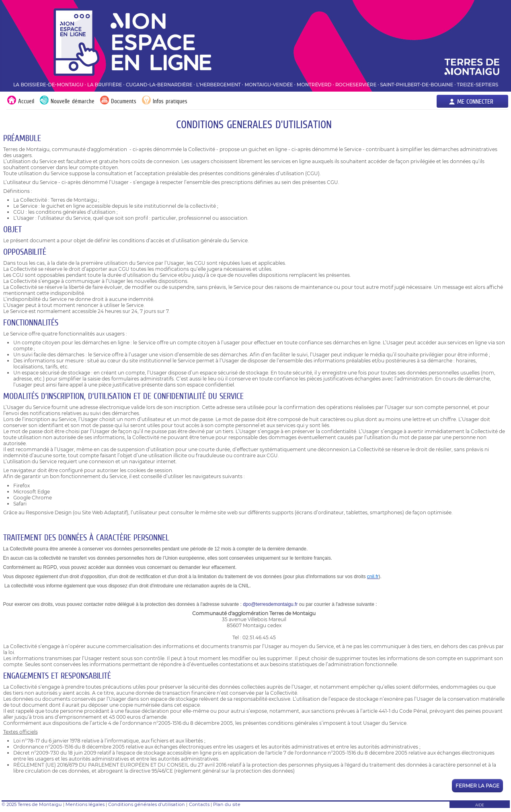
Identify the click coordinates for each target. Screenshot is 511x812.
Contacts (199, 804)
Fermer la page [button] (477, 786)
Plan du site (227, 804)
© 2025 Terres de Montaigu (32, 804)
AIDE (480, 805)
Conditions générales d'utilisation (147, 804)
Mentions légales (85, 804)
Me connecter (475, 101)
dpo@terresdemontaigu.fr (270, 604)
